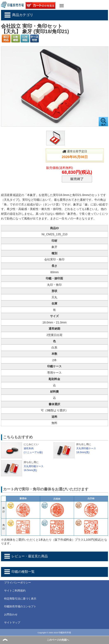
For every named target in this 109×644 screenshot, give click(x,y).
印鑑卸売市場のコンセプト (20, 606)
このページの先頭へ (58, 640)
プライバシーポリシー (18, 583)
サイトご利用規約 (15, 591)
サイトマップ (12, 622)
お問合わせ (11, 614)
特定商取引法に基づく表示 (20, 599)
